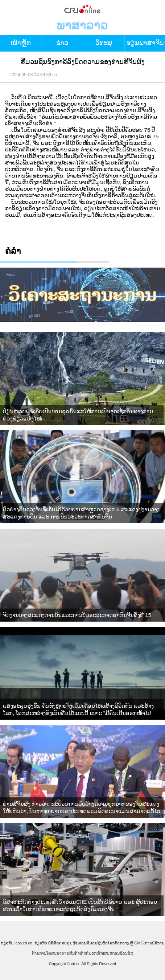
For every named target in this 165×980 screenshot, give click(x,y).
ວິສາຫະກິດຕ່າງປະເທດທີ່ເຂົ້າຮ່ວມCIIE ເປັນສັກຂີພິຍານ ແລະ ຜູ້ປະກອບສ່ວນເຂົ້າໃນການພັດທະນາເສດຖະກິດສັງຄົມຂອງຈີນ (80, 905)
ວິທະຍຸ (104, 43)
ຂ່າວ (62, 43)
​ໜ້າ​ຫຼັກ (21, 43)
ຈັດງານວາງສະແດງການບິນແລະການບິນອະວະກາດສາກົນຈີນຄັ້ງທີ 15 (77, 615)
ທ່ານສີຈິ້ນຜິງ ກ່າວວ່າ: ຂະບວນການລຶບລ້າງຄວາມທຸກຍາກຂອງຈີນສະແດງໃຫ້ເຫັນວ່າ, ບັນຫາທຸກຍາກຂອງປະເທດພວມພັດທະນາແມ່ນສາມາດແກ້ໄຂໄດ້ (82, 808)
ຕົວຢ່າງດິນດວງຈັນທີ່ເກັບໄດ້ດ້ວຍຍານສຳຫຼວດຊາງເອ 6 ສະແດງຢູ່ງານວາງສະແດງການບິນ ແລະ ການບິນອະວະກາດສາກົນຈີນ (81, 513)
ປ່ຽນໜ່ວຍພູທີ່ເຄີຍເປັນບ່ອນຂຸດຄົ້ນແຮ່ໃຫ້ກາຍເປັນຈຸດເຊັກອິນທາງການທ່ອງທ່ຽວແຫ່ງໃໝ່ (78, 415)
